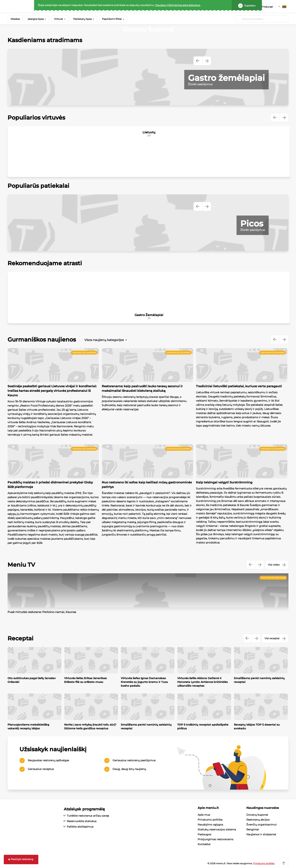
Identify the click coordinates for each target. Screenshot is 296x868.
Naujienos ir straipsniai (261, 834)
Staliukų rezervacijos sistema (217, 829)
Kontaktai (204, 844)
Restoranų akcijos (258, 820)
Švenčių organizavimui (261, 825)
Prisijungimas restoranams (215, 839)
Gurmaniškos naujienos (42, 340)
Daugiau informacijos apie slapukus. (178, 5)
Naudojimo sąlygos (210, 825)
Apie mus (204, 815)
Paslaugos (204, 834)
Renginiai (253, 829)
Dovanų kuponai (257, 815)
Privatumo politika (210, 820)
